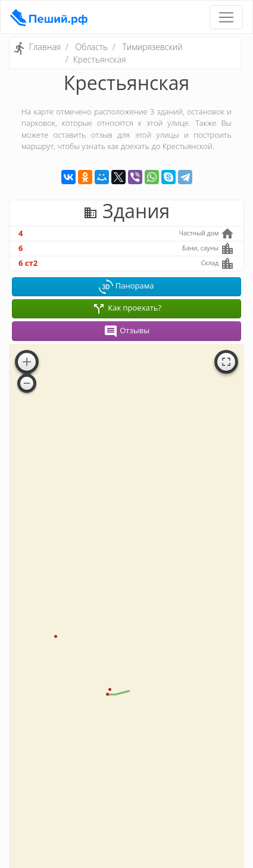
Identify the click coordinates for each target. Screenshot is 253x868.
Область (91, 47)
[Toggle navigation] (226, 17)
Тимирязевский (153, 47)
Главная (45, 47)
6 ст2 (28, 263)
